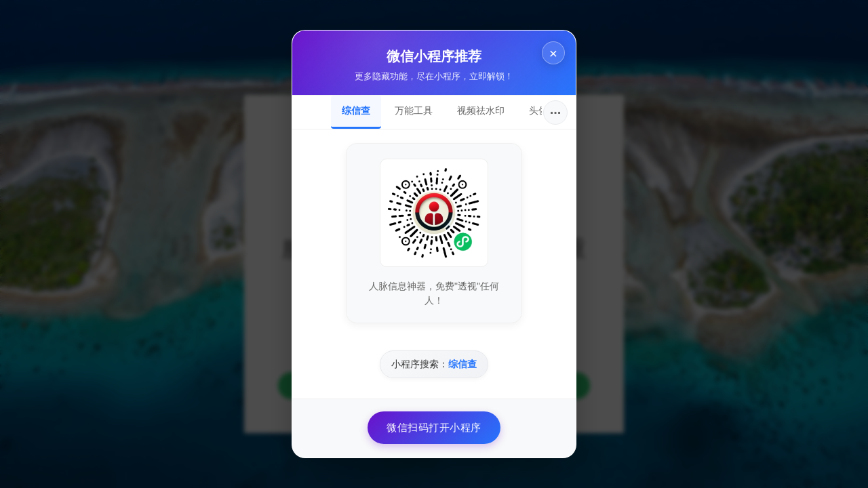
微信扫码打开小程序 (434, 427)
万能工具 (414, 110)
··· (556, 113)
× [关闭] (553, 53)
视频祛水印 (481, 110)
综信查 (356, 110)
